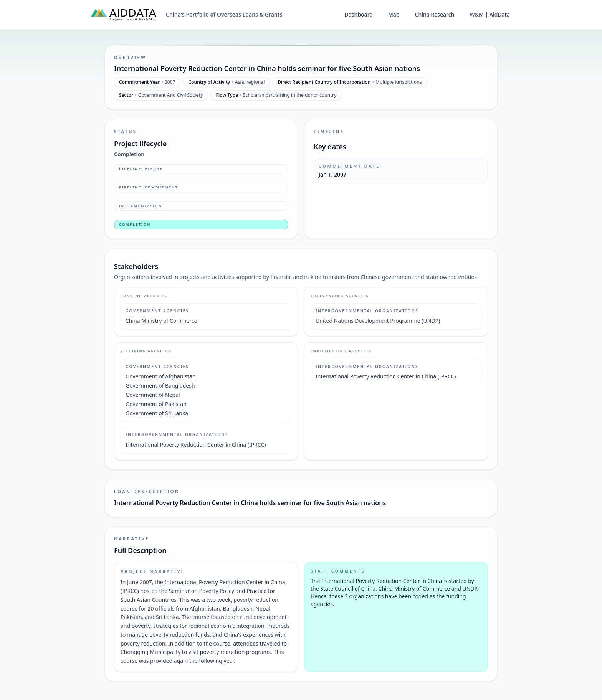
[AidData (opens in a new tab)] (124, 15)
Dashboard (359, 14)
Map (394, 14)
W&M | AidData (490, 14)
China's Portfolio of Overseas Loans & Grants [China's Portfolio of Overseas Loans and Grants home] (224, 14)
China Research (435, 14)
